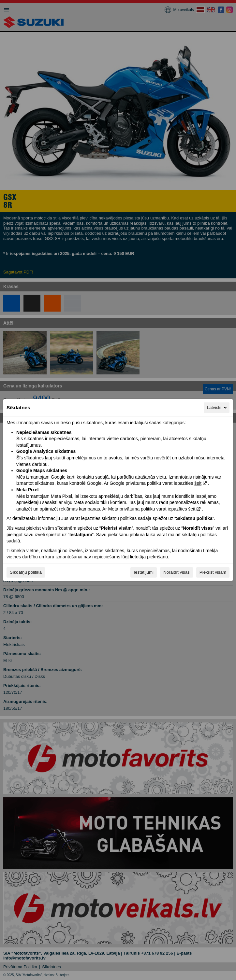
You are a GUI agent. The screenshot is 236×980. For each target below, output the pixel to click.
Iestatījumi (144, 572)
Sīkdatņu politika (26, 572)
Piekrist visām (213, 572)
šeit (198, 483)
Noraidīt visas (177, 572)
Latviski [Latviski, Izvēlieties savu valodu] (217, 408)
